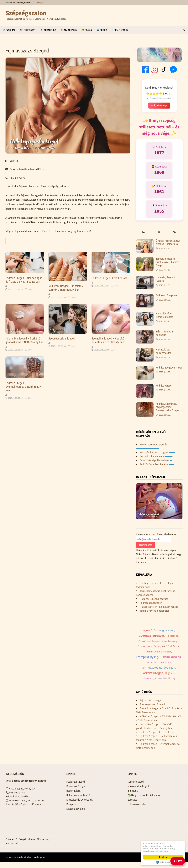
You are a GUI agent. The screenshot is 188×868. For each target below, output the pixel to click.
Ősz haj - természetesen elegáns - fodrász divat (168, 242)
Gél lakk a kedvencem (156, 456)
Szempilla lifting (159, 685)
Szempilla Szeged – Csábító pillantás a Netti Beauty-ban (108, 340)
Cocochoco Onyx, (164, 647)
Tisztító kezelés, (171, 658)
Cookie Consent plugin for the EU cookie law (163, 862)
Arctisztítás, (152, 663)
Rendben (163, 857)
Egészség (132, 806)
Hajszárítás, (172, 636)
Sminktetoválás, (173, 652)
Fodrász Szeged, (153, 674)
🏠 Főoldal (9, 30)
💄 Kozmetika (48, 30)
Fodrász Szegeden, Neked (169, 368)
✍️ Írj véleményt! (159, 106)
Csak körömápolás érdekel (156, 460)
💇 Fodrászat (28, 30)
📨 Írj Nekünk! (120, 30)
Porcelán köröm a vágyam (157, 452)
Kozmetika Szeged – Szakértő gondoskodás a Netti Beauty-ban (24, 340)
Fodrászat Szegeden (166, 295)
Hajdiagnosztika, (165, 641)
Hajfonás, (171, 674)
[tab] (144, 232)
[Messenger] (173, 70)
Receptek (71, 810)
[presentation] (144, 232)
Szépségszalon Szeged (62, 338)
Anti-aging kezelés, (159, 679)
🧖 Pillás (87, 30)
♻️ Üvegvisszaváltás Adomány (144, 801)
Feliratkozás (146, 545)
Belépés (40, 2)
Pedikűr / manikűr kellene (157, 464)
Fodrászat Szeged (76, 788)
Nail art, (159, 652)
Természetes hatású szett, (159, 668)
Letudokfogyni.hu (76, 815)
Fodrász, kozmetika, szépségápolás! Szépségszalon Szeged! (168, 407)
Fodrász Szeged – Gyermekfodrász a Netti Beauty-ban (24, 387)
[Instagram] (155, 70)
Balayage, (146, 647)
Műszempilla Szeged (138, 792)
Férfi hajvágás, (150, 631)
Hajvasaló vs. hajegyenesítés (164, 351)
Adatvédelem (26, 863)
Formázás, (147, 642)
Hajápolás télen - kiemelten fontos (164, 315)
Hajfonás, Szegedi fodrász (154, 599)
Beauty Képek (73, 797)
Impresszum (12, 863)
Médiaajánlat (40, 863)
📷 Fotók (102, 30)
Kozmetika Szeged (76, 792)
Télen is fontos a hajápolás (164, 333)
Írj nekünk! (133, 797)
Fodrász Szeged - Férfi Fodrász (109, 278)
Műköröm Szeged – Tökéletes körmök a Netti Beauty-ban (66, 288)
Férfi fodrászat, (145, 652)
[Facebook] (145, 70)
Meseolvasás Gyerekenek (79, 806)
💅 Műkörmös (69, 30)
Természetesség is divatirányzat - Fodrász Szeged (168, 262)
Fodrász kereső (164, 386)
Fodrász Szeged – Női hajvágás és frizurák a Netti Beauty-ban (24, 280)
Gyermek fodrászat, (152, 636)
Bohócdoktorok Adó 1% (78, 801)
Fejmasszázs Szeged (151, 706)
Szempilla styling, (148, 658)
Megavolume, (169, 631)
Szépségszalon (26, 13)
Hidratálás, (166, 663)
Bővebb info (162, 851)
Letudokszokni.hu (137, 810)
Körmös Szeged (136, 788)
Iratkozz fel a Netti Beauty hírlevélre (156, 534)
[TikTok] (164, 70)
